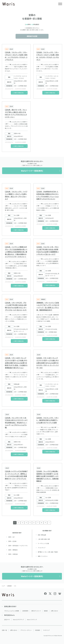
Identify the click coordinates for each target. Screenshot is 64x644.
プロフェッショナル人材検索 (12, 611)
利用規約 (38, 630)
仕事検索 (9, 586)
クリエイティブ (42, 548)
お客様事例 (25, 611)
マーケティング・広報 (43, 543)
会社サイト (7, 620)
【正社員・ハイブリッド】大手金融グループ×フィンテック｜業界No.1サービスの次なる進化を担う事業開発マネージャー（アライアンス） (16, 475)
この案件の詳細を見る (18, 93)
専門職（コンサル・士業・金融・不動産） (48, 552)
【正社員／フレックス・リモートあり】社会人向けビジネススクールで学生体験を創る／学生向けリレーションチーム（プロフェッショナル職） (16, 423)
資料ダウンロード (36, 611)
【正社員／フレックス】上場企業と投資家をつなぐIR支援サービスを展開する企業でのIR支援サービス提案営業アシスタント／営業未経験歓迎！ (47, 476)
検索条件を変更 (32, 36)
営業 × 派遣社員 (13, 554)
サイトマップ (46, 630)
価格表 (46, 611)
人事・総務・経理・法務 (44, 539)
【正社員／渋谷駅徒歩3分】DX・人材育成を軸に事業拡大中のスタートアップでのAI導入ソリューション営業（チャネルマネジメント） (48, 195)
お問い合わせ (54, 611)
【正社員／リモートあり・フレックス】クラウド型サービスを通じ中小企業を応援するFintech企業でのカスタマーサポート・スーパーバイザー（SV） (48, 363)
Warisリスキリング (32, 620)
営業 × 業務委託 (13, 550)
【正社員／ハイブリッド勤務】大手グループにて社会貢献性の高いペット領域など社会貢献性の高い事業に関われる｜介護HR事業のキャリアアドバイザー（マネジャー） (16, 252)
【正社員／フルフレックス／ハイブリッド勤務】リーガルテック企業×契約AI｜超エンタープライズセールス (16, 195)
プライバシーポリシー (26, 630)
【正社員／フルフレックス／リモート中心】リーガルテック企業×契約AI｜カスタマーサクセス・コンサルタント (48, 56)
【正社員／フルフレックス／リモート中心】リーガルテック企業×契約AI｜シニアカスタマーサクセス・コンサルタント (16, 56)
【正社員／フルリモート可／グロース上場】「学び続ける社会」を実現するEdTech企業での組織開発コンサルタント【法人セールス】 (48, 251)
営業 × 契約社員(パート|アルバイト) (18, 546)
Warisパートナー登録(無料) (32, 171)
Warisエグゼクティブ (18, 620)
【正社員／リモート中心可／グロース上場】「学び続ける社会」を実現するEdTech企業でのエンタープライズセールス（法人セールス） (16, 306)
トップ (3, 586)
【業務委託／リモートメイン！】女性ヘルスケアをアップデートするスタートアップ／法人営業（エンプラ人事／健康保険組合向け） (48, 306)
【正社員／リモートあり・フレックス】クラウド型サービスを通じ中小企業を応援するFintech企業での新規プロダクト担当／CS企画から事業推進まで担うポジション (16, 363)
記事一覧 (4, 630)
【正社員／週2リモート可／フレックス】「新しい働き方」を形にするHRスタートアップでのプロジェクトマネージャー (16, 113)
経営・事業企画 (42, 535)
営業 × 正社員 (12, 541)
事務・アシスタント (43, 556)
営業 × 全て (12, 537)
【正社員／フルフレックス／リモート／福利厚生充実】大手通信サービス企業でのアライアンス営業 (48, 420)
